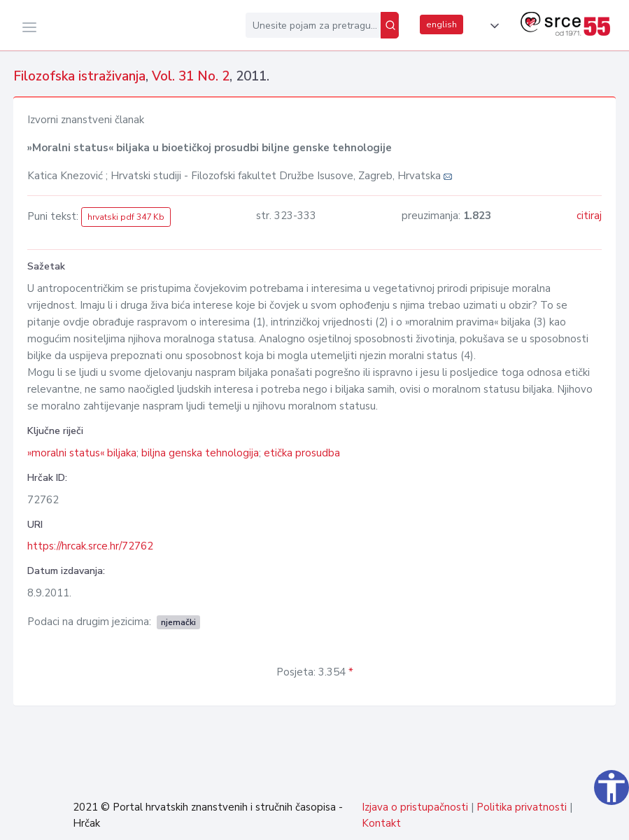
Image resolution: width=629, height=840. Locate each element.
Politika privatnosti (522, 807)
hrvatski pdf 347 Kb (126, 217)
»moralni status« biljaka (82, 453)
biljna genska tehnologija (200, 453)
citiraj (589, 216)
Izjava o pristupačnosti (415, 807)
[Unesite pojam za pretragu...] (313, 25)
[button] (492, 26)
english (441, 24)
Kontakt (381, 823)
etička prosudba (302, 453)
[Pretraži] (390, 25)
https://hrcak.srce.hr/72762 (90, 546)
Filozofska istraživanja (79, 76)
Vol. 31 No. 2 (191, 76)
